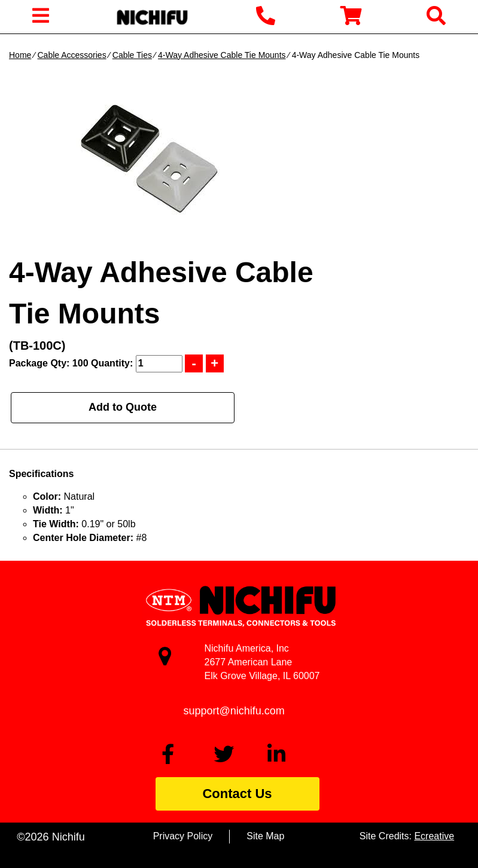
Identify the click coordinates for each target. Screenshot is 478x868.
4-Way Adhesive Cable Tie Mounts (222, 55)
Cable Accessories (71, 55)
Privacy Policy (183, 836)
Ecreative (434, 836)
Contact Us (237, 794)
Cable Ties (132, 55)
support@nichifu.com (234, 711)
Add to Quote (123, 407)
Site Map (265, 836)
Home (20, 55)
